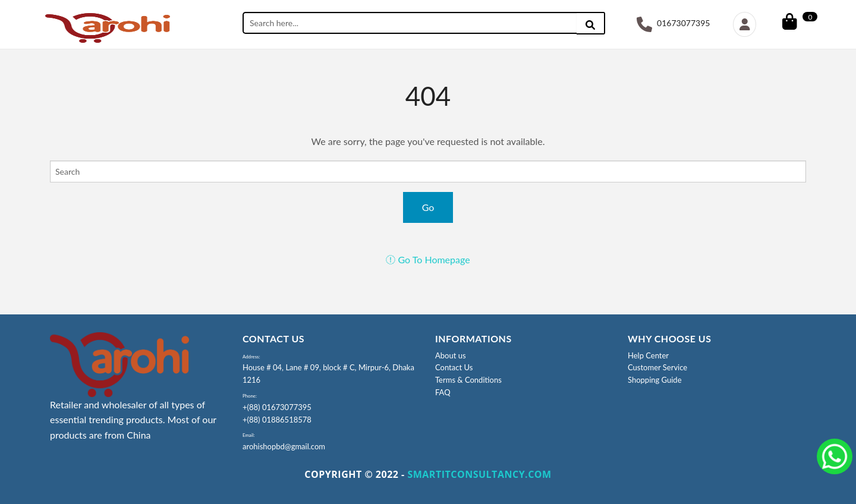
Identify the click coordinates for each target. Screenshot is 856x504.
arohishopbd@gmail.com (284, 446)
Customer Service (657, 367)
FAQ (443, 392)
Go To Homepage (428, 259)
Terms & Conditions (468, 380)
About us (451, 355)
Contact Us (454, 367)
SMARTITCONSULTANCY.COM (479, 474)
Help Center (648, 355)
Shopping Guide (655, 380)
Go (428, 207)
